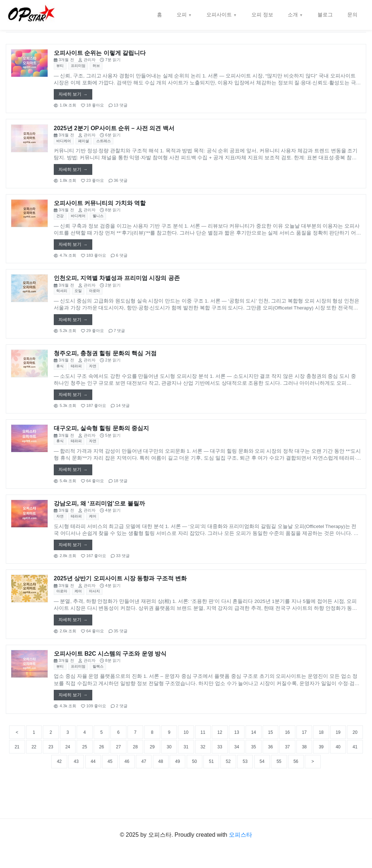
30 (254, 770)
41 (118, 787)
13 (273, 753)
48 (254, 787)
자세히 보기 (71, 95)
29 (234, 770)
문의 (352, 15)
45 (195, 787)
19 (41, 770)
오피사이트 (219, 15)
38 (60, 787)
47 (234, 787)
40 (99, 787)
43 (157, 787)
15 (312, 753)
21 (80, 770)
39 (80, 787)
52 (331, 787)
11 (234, 753)
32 (292, 770)
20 (60, 770)
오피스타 (240, 851)
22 (99, 770)
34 (331, 770)
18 (22, 770)
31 (273, 770)
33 (312, 770)
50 (292, 787)
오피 (182, 15)
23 (118, 770)
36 (22, 787)
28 (215, 770)
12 (254, 753)
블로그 (325, 15)
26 (176, 770)
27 (195, 770)
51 (312, 787)
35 (350, 770)
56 (195, 804)
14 (292, 753)
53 (350, 787)
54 (157, 804)
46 (215, 787)
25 (157, 770)
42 (138, 787)
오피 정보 (262, 15)
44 (176, 787)
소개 (293, 15)
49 (273, 787)
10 (215, 753)
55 (176, 804)
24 (138, 770)
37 (41, 787)
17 (350, 753)
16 (331, 753)
